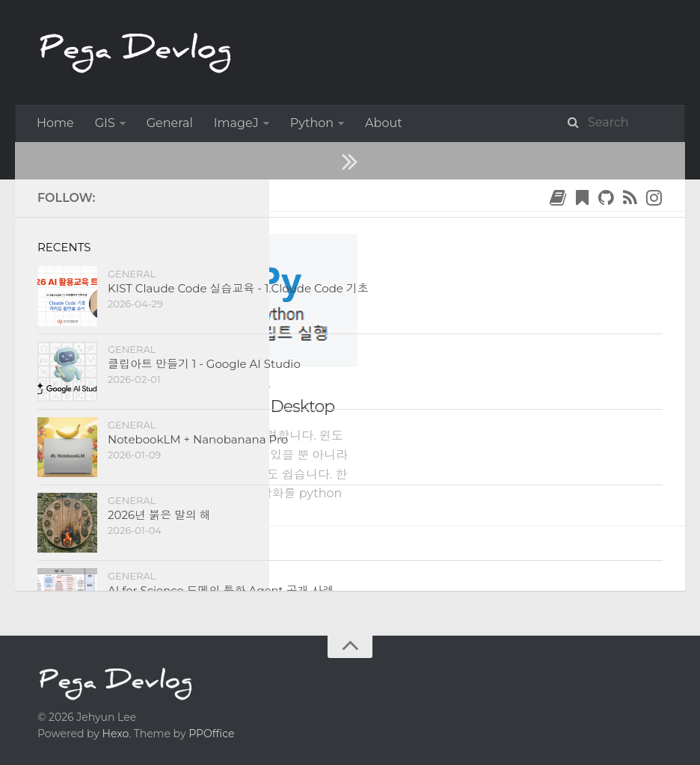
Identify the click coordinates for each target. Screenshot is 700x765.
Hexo (116, 734)
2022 (98, 195)
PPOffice (211, 734)
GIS (105, 123)
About (384, 123)
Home (55, 123)
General (170, 123)
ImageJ (236, 123)
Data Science (172, 386)
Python (312, 123)
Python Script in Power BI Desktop (205, 406)
